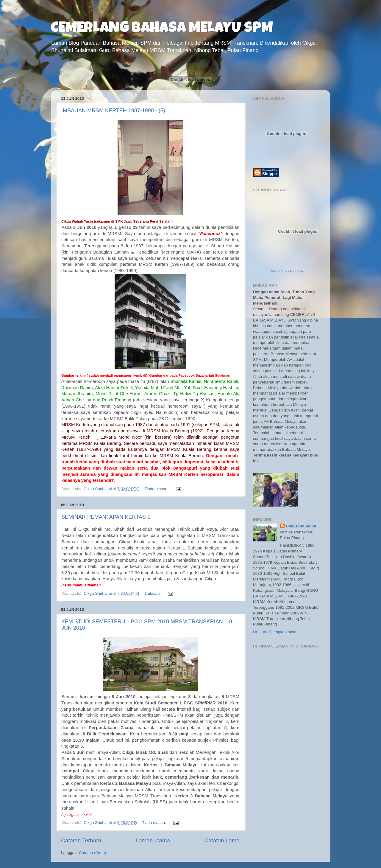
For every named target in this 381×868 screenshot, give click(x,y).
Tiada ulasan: (157, 489)
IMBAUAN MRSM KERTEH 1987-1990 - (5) (113, 111)
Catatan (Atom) (93, 853)
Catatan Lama (222, 840)
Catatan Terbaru (81, 840)
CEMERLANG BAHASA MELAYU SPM (162, 29)
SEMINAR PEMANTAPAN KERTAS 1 (106, 517)
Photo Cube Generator (286, 271)
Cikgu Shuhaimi (301, 526)
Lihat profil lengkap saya (275, 632)
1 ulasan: (153, 593)
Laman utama (153, 840)
